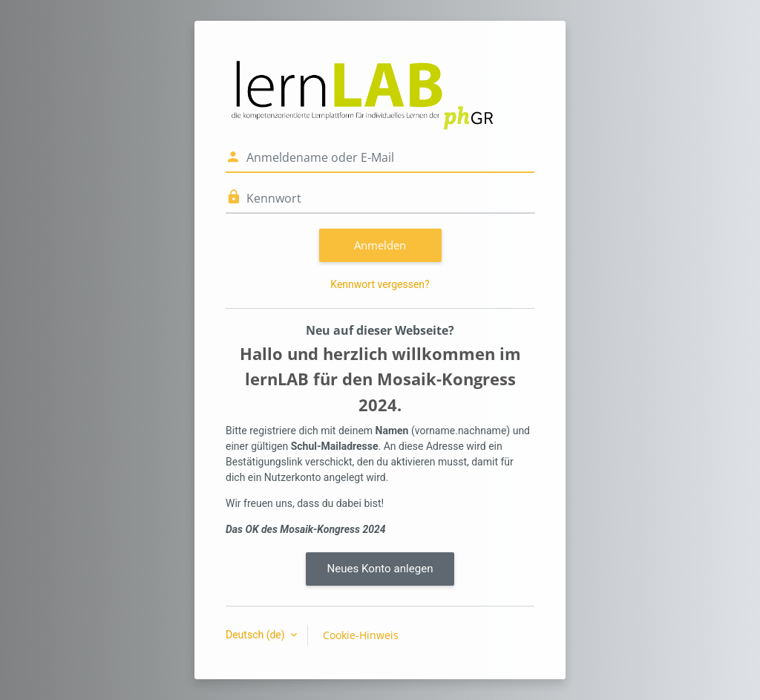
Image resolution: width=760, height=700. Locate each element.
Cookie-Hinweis (361, 635)
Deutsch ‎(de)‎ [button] (256, 635)
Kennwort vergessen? (380, 284)
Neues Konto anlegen (380, 569)
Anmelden (380, 245)
